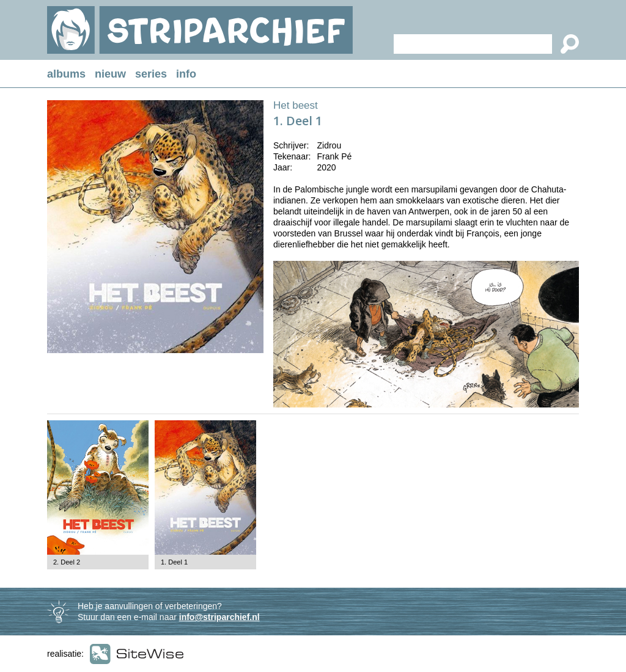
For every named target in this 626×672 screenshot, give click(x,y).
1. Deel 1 (174, 562)
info (186, 74)
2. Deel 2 (67, 562)
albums (66, 74)
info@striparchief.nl (219, 617)
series (151, 74)
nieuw (110, 74)
